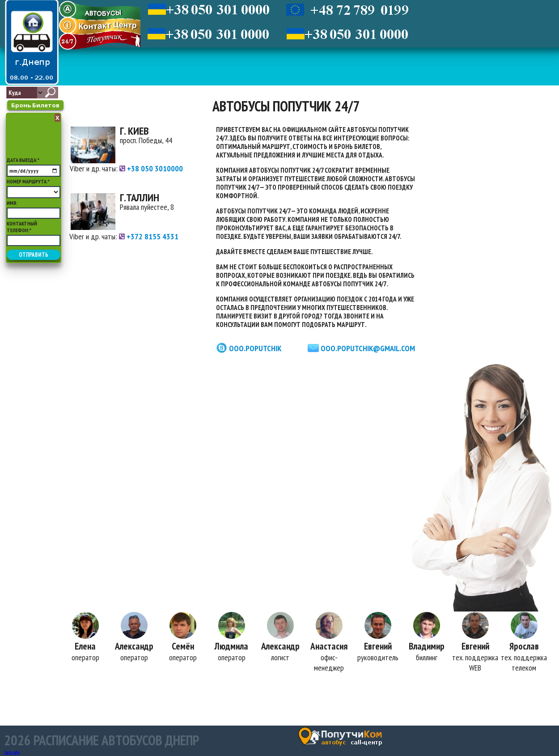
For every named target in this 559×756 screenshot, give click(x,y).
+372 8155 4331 (149, 236)
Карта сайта (12, 752)
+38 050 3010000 (151, 168)
